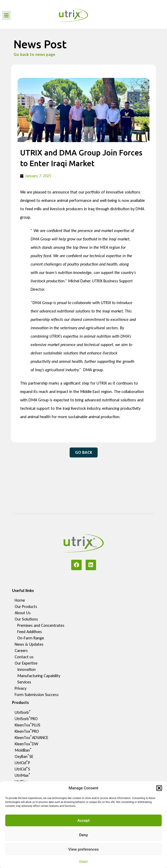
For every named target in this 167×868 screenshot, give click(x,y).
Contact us (24, 657)
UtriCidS (22, 769)
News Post (40, 44)
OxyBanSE (24, 756)
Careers (21, 651)
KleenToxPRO (27, 731)
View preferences (83, 849)
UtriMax (23, 775)
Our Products (26, 606)
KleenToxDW (26, 744)
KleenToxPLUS (27, 725)
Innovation (26, 669)
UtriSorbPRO (26, 719)
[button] (159, 788)
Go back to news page (34, 54)
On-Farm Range (31, 638)
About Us (23, 613)
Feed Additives (30, 632)
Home (20, 600)
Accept (83, 821)
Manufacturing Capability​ (39, 676)
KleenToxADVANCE (31, 738)
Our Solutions (26, 619)
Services (24, 682)
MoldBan (23, 750)
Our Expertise (26, 663)
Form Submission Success (37, 695)
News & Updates (29, 644)
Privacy (83, 861)
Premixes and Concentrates (41, 625)
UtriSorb (23, 712)
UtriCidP (22, 763)
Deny (83, 835)
